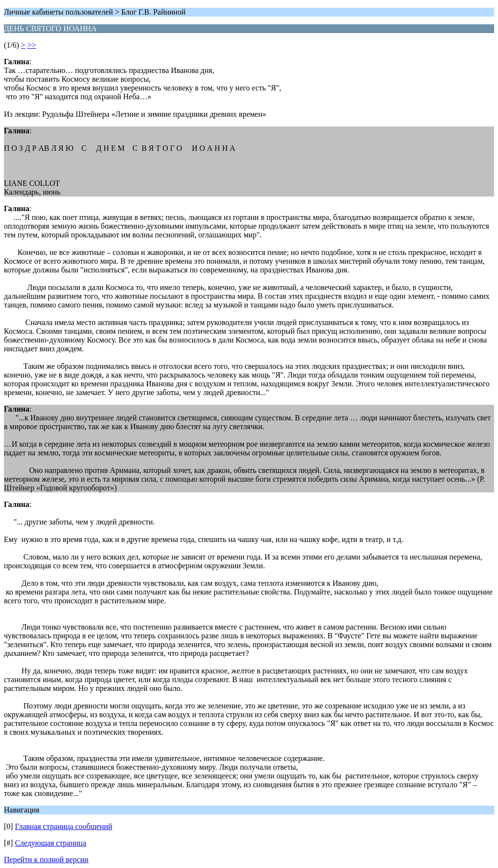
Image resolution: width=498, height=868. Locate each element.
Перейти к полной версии (46, 859)
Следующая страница (51, 843)
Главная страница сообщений (64, 826)
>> (32, 45)
